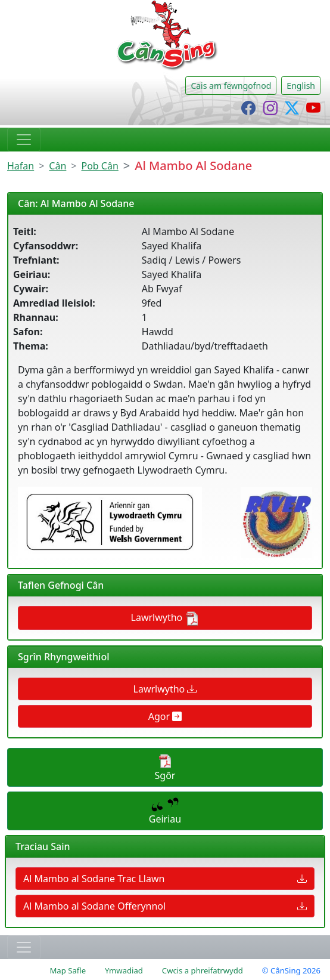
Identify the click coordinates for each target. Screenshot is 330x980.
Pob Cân (100, 166)
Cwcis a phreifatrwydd (203, 970)
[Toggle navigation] (24, 140)
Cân (57, 166)
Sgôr (165, 768)
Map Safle (68, 970)
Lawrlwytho (165, 618)
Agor (165, 716)
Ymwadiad (124, 970)
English (301, 86)
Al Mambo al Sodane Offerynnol (165, 906)
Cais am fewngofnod (231, 86)
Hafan (21, 166)
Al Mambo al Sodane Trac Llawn (165, 879)
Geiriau (165, 811)
